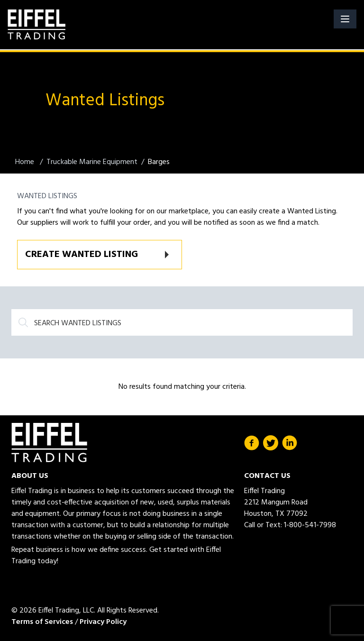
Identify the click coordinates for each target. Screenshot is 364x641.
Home (26, 162)
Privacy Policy (103, 622)
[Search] (182, 322)
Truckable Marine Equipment (92, 162)
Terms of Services (42, 622)
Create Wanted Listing (82, 255)
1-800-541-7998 (310, 525)
